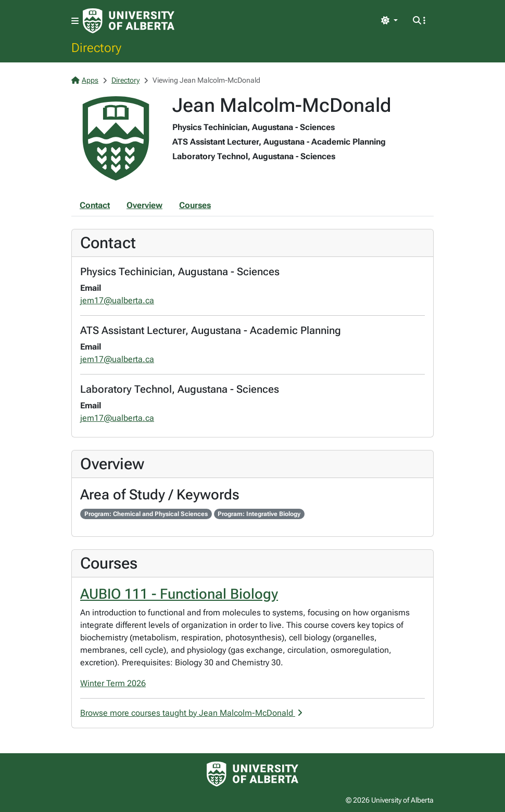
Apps (85, 80)
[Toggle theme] (389, 21)
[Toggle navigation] (75, 21)
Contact (95, 205)
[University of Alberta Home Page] (129, 21)
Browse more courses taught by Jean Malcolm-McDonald (191, 713)
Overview (144, 205)
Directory (96, 47)
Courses (195, 205)
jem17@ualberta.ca (117, 300)
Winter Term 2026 (113, 683)
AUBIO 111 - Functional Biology (179, 594)
